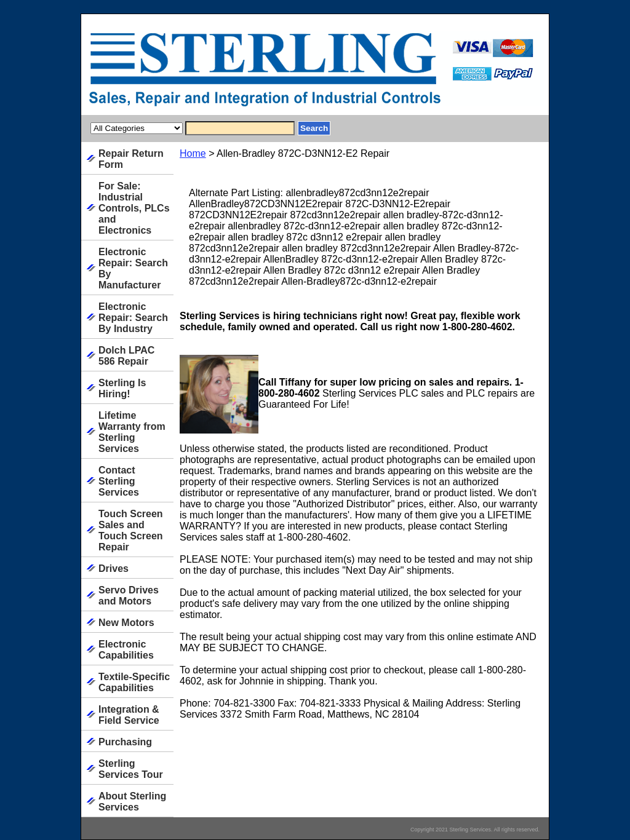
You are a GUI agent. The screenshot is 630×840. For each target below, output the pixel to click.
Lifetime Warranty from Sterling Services (132, 432)
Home (193, 153)
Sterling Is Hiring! (122, 388)
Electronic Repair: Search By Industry (133, 318)
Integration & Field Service (129, 715)
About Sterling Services (132, 802)
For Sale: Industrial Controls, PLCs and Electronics (134, 208)
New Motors (126, 623)
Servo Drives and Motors (129, 596)
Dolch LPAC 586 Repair (126, 356)
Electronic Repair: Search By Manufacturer (133, 268)
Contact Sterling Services (119, 481)
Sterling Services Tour (131, 769)
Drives (114, 569)
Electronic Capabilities (126, 650)
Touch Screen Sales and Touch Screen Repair (131, 530)
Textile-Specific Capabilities (134, 682)
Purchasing (125, 742)
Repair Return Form (131, 159)
